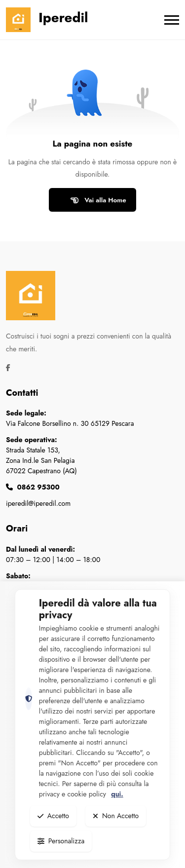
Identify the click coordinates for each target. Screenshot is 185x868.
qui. (117, 794)
